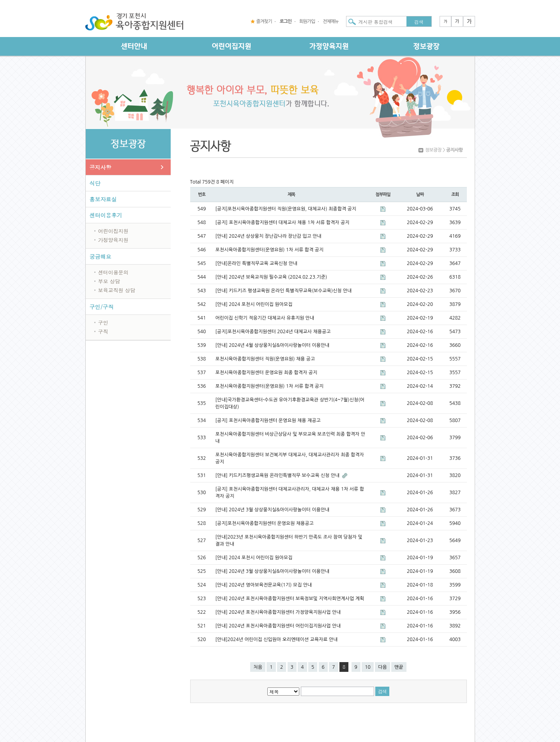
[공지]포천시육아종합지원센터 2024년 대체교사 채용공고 (273, 332)
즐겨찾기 (264, 21)
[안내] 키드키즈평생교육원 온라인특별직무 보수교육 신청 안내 (278, 475)
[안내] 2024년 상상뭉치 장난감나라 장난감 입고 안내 (269, 236)
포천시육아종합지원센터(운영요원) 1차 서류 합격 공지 (270, 250)
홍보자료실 (103, 199)
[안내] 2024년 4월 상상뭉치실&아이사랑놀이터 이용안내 (273, 345)
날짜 (420, 194)
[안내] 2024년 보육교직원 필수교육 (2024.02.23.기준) (271, 277)
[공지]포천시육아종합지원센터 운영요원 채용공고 (265, 523)
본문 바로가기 (0, 0)
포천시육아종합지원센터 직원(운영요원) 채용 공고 (265, 359)
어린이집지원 (113, 231)
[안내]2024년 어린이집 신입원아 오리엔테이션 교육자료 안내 (277, 640)
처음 (258, 667)
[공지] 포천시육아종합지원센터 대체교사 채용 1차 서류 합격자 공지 (283, 223)
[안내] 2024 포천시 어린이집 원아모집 (254, 304)
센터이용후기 (106, 215)
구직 (103, 331)
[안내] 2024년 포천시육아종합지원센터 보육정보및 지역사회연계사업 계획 (290, 599)
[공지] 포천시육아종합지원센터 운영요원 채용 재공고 (268, 420)
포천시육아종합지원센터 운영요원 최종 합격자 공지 (267, 373)
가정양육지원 (113, 240)
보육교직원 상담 (117, 290)
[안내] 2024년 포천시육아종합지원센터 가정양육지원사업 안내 (278, 612)
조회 (455, 194)
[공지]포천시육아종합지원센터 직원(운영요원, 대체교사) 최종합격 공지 (286, 209)
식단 (95, 183)
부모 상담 (109, 281)
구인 (103, 322)
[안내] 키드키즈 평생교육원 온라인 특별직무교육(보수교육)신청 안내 (284, 291)
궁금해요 (101, 256)
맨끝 (399, 667)
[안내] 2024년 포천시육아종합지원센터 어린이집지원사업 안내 (278, 626)
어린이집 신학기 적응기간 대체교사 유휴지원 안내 (265, 318)
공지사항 (101, 167)
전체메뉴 (330, 21)
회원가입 (307, 21)
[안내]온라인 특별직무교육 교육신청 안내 (257, 263)
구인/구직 (102, 307)
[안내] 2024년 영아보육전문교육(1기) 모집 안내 (264, 585)
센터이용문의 (113, 272)
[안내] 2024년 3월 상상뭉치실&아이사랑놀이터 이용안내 (273, 510)
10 (368, 667)
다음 (382, 667)
